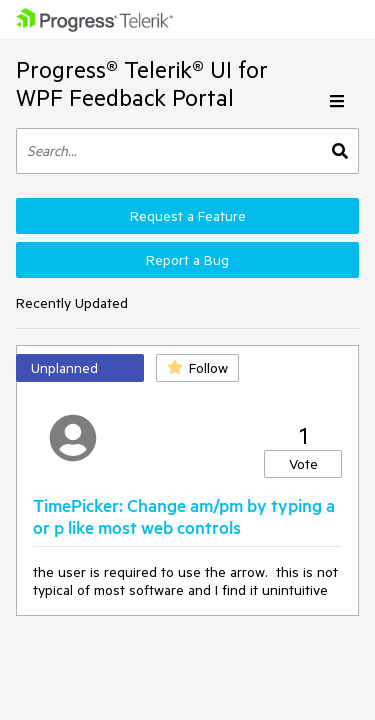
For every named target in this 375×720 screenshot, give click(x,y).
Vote (303, 464)
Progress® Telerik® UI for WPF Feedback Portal (142, 83)
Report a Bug (187, 260)
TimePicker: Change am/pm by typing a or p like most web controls (184, 516)
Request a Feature (188, 216)
